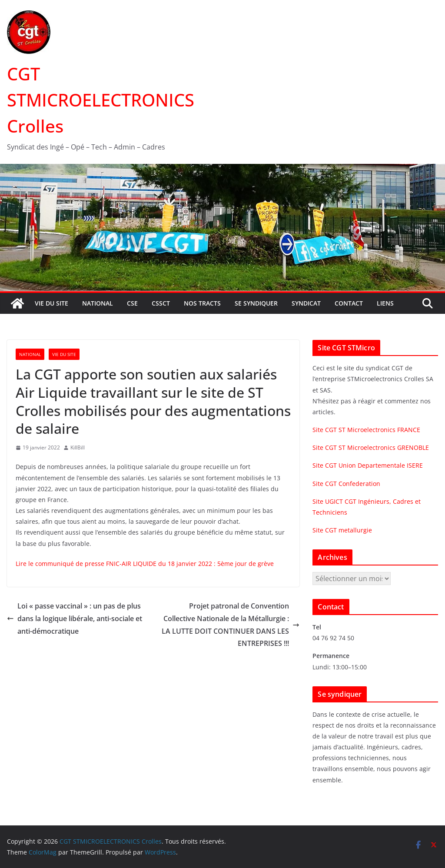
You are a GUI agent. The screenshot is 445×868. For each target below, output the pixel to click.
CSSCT (161, 303)
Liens (385, 303)
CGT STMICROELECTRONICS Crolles (101, 100)
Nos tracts (202, 303)
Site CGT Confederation (346, 484)
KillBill (78, 447)
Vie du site (51, 303)
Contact (349, 303)
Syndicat (306, 303)
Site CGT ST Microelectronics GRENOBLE (371, 447)
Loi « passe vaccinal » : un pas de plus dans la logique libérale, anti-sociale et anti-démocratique (75, 619)
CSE (132, 303)
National (98, 303)
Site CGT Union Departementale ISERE (368, 465)
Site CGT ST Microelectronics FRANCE (366, 430)
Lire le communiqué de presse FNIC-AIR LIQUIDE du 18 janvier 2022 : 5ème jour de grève (145, 564)
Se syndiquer (256, 303)
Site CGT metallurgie (342, 530)
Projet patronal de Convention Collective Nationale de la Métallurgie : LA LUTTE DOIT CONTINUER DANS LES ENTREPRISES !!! (231, 625)
